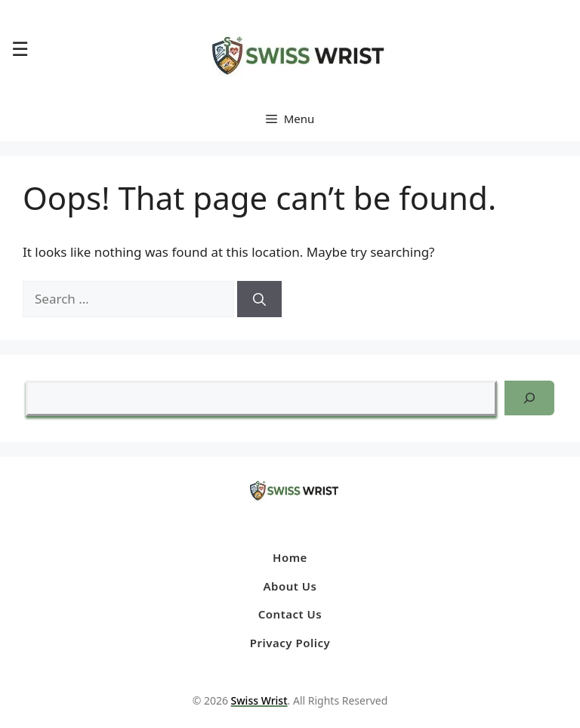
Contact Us (290, 614)
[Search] (259, 299)
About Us (290, 586)
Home (290, 557)
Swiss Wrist (259, 700)
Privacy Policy (290, 643)
